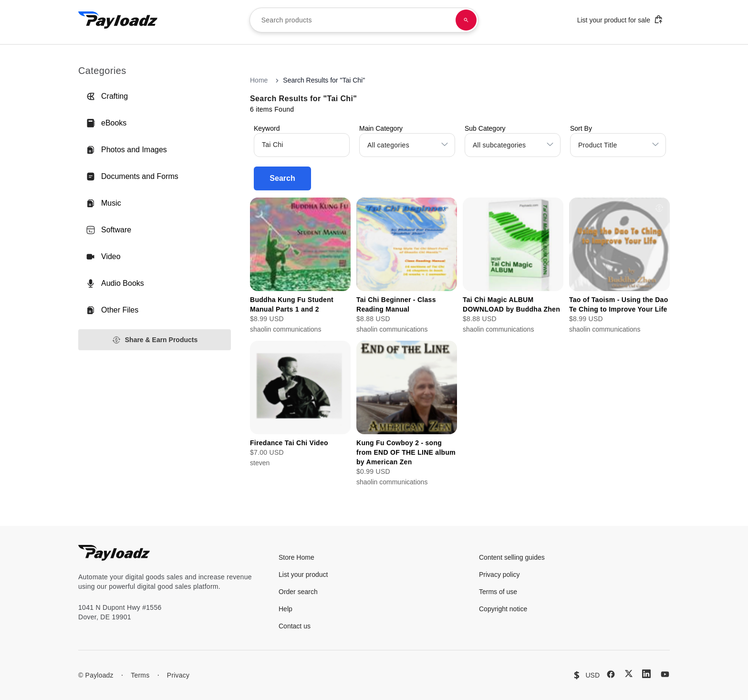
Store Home (296, 557)
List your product (303, 575)
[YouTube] (665, 674)
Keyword (267, 128)
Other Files (112, 310)
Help (286, 609)
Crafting (107, 96)
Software (109, 230)
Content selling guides (512, 557)
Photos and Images (126, 150)
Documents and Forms (132, 177)
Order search (298, 592)
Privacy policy (499, 575)
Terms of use (498, 592)
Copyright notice (503, 609)
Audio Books (115, 283)
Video (103, 257)
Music (104, 203)
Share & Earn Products (155, 340)
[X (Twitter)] (629, 674)
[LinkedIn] (646, 674)
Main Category (381, 128)
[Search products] (466, 20)
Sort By (581, 128)
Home (259, 80)
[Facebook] (611, 674)
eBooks (106, 123)
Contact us (295, 626)
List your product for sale (620, 19)
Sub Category (485, 128)
